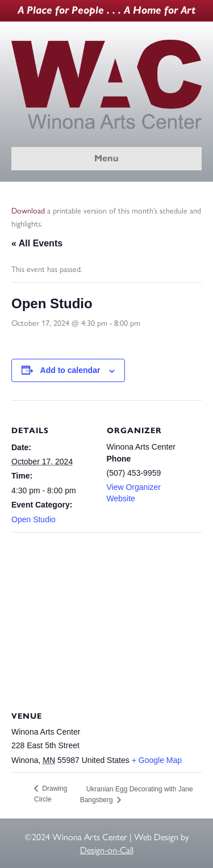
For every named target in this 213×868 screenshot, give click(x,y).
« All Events (37, 243)
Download (28, 211)
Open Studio (34, 519)
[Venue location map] (106, 614)
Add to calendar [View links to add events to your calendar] (70, 370)
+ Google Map (157, 760)
